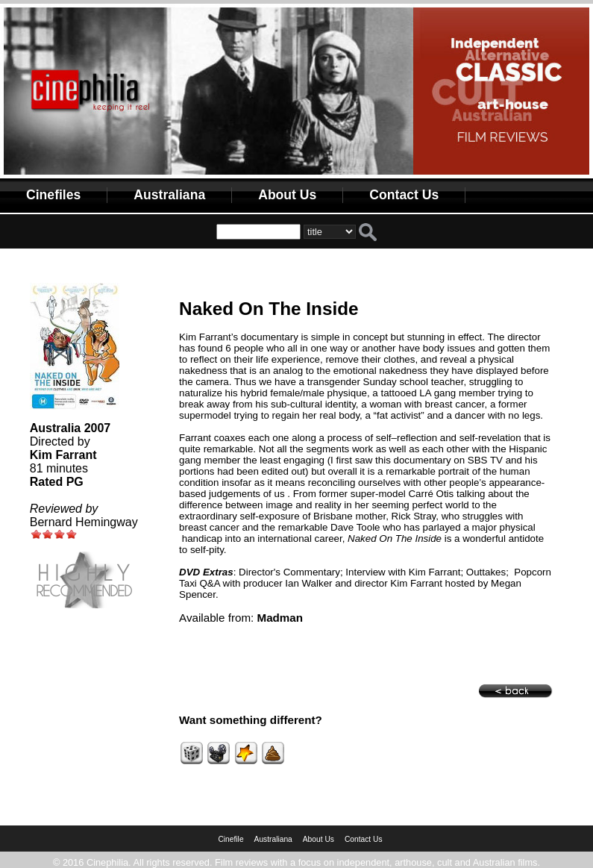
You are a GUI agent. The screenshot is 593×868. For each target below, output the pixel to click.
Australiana (169, 195)
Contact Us (404, 195)
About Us (287, 195)
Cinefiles (53, 195)
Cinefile (230, 839)
